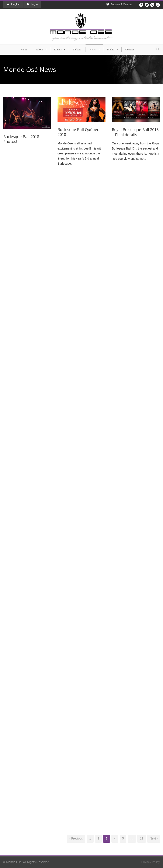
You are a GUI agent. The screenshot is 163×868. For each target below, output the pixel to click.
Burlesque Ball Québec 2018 (78, 132)
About (39, 49)
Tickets (77, 49)
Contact (130, 49)
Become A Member (122, 4)
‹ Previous (76, 838)
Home (24, 49)
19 (142, 838)
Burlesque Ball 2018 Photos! (21, 139)
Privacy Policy (151, 862)
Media (111, 49)
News (93, 49)
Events (58, 49)
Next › (154, 838)
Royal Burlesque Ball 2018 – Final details (135, 132)
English (14, 4)
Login (32, 4)
